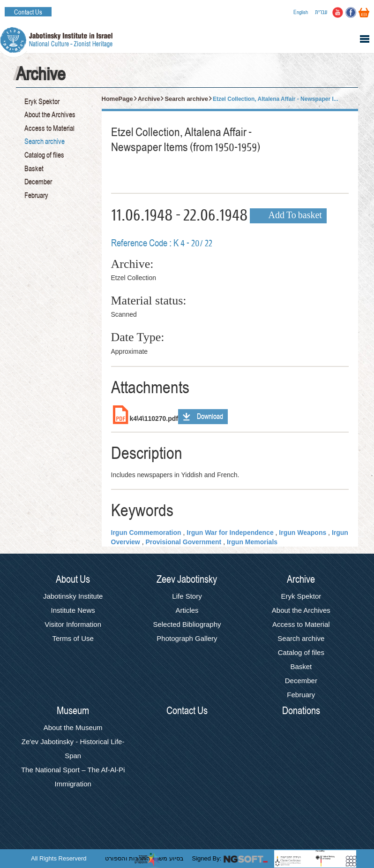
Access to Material (49, 129)
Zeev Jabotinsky (187, 579)
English (301, 12)
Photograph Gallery (187, 638)
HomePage (117, 99)
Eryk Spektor (42, 102)
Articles (187, 610)
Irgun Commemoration (146, 533)
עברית (321, 12)
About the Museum (73, 727)
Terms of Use (73, 638)
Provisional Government (183, 542)
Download (210, 417)
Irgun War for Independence (230, 533)
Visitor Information (73, 624)
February (36, 196)
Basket (34, 169)
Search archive (45, 142)
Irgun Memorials (252, 542)
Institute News (73, 610)
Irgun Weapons (303, 533)
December (38, 182)
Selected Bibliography (187, 624)
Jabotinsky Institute (73, 596)
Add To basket (295, 216)
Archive (149, 99)
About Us (73, 579)
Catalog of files (44, 155)
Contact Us (28, 12)
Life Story (187, 596)
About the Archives (50, 115)
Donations (301, 711)
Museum (73, 711)
